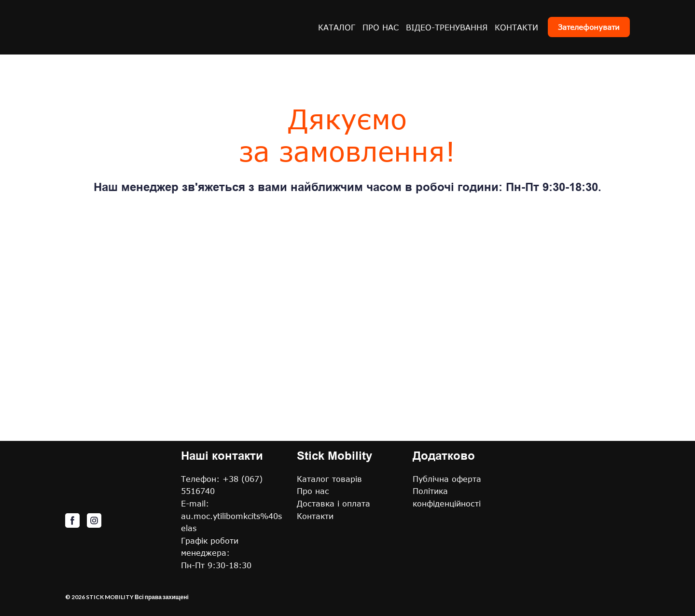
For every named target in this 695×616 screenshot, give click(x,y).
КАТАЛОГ (337, 27)
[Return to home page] (128, 27)
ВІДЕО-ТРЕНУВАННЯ (447, 27)
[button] (589, 27)
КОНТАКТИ (516, 27)
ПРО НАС (381, 27)
